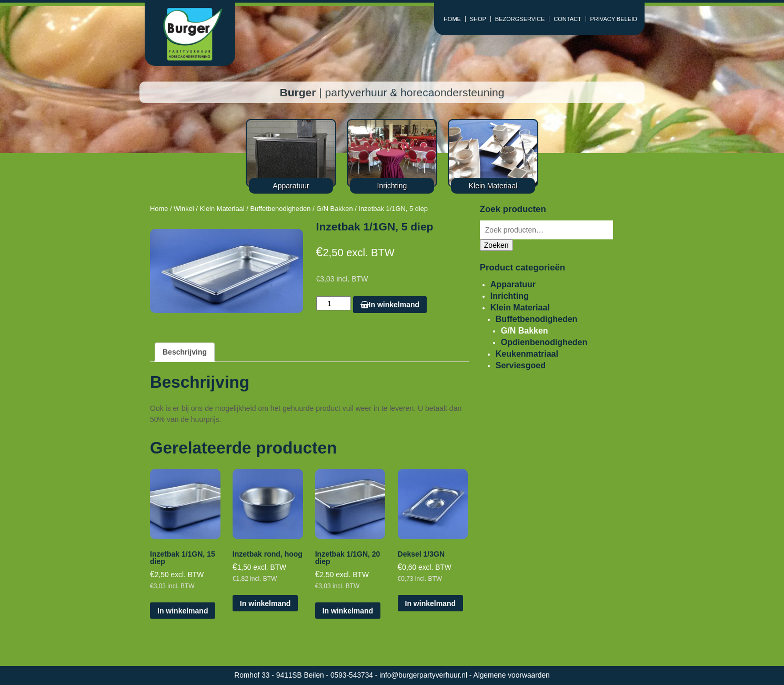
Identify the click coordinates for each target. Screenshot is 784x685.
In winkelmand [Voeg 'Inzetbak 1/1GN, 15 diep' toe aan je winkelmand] (183, 611)
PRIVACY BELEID (614, 19)
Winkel (184, 209)
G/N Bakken (334, 209)
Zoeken (496, 245)
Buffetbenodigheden (280, 209)
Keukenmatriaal (527, 354)
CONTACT (567, 19)
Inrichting (510, 296)
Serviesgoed (521, 365)
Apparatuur (513, 284)
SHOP (478, 19)
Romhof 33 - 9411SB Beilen (280, 675)
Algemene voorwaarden (512, 675)
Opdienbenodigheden (544, 342)
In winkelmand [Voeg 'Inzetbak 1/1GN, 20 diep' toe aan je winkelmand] (348, 611)
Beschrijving (185, 352)
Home (159, 209)
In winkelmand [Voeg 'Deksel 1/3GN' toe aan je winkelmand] (430, 603)
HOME (452, 19)
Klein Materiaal (222, 209)
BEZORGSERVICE (520, 19)
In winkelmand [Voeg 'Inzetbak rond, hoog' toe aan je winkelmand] (265, 603)
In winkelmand (390, 305)
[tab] (185, 352)
